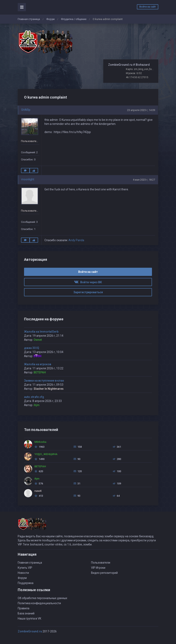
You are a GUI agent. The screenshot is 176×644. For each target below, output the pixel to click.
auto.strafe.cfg (34, 397)
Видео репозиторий (104, 573)
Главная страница (29, 19)
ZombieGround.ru (30, 631)
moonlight (28, 179)
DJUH (37, 356)
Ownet (38, 340)
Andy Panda (76, 240)
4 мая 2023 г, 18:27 (144, 180)
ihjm (37, 405)
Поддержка (26, 583)
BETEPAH (40, 372)
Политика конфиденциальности (39, 603)
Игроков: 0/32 (134, 73)
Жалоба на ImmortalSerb (41, 332)
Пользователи (101, 563)
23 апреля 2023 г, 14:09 (141, 110)
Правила (24, 608)
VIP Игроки (98, 568)
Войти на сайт (148, 7)
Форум (50, 19)
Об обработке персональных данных (42, 598)
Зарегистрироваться (88, 292)
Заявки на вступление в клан (44, 381)
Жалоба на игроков (38, 364)
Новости (23, 573)
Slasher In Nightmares (49, 389)
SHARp (26, 110)
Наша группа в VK (29, 618)
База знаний (26, 613)
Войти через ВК (88, 282)
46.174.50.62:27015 (137, 77)
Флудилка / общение (74, 19)
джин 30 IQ (32, 348)
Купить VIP (25, 568)
